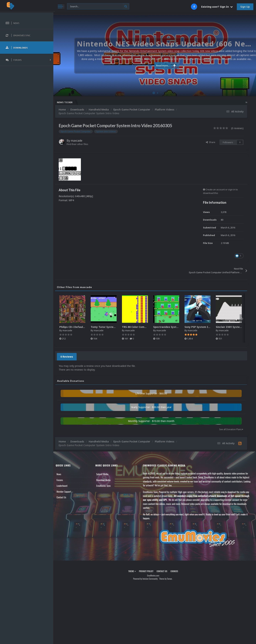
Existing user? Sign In (217, 7)
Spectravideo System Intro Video (178, 327)
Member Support (67, 492)
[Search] (96, 6)
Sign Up (245, 7)
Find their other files (80, 144)
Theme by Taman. (167, 579)
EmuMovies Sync (106, 486)
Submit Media (105, 474)
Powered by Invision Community (147, 579)
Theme (134, 571)
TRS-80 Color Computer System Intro (149, 327)
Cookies (176, 571)
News (62, 474)
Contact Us (64, 497)
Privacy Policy (148, 571)
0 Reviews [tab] (70, 357)
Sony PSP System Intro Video (206, 327)
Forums (63, 480)
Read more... (154, 65)
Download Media (106, 480)
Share (211, 142)
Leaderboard (65, 486)
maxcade (80, 141)
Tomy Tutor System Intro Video (114, 327)
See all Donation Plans (231, 429)
